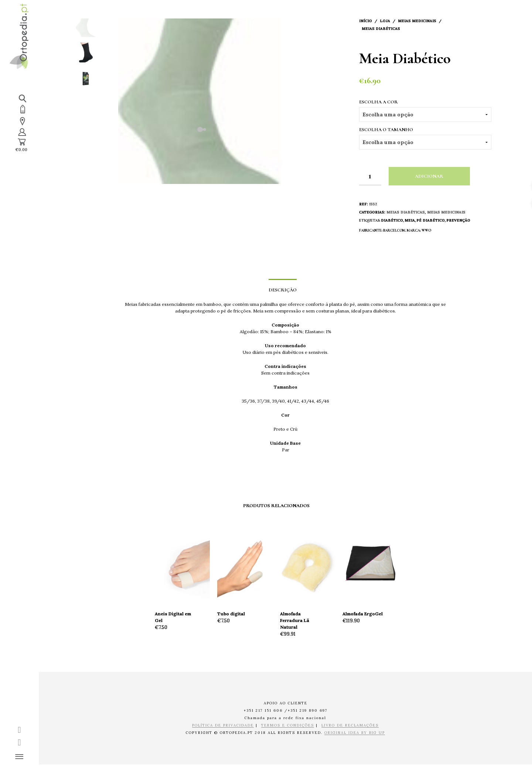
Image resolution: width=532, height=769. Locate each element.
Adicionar (429, 176)
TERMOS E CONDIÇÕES (288, 726)
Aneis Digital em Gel (173, 617)
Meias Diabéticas (381, 29)
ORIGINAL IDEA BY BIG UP (355, 733)
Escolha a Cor (378, 102)
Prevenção (458, 220)
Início (366, 21)
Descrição (283, 290)
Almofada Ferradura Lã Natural (295, 620)
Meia (410, 220)
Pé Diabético (431, 220)
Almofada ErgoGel (363, 614)
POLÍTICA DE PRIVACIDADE (223, 726)
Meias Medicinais (417, 21)
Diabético (392, 220)
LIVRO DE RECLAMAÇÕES (350, 726)
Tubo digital (231, 614)
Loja (385, 21)
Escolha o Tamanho (386, 130)
